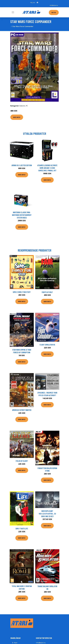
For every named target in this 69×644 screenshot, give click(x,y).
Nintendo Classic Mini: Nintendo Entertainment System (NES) (22, 215)
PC (27, 106)
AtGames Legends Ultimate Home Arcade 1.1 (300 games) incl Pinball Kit (47, 168)
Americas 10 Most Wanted (22, 410)
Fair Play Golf (47, 292)
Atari (16, 643)
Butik (54, 12)
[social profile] (37, 3)
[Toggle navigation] (13, 12)
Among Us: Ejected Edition (22, 165)
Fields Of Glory (22, 461)
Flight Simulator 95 (47, 345)
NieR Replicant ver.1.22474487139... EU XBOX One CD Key (47, 514)
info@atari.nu (54, 5)
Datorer (22, 106)
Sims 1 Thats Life (22, 529)
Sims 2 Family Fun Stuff (22, 292)
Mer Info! (17, 117)
